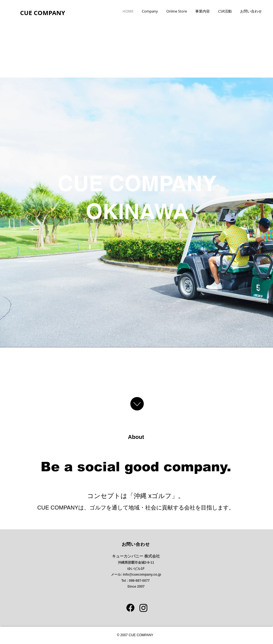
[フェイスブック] (130, 608)
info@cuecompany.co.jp (142, 575)
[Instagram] (143, 608)
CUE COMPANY (43, 13)
